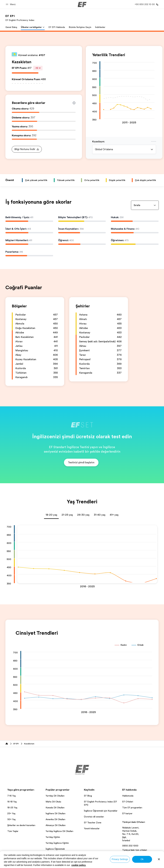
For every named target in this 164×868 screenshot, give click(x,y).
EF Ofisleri (128, 802)
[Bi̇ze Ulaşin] (146, 4)
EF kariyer (127, 813)
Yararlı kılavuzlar (92, 828)
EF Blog (88, 796)
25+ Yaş (11, 813)
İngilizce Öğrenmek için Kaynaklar (101, 811)
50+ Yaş (11, 819)
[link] (20, 18)
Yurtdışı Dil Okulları (55, 796)
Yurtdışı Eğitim (53, 837)
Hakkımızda (128, 796)
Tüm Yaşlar (13, 831)
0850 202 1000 (130, 846)
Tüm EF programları (132, 808)
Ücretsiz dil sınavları (94, 817)
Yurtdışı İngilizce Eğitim (57, 843)
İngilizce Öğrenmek (55, 849)
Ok (142, 859)
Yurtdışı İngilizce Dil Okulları (59, 831)
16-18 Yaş (12, 802)
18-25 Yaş (12, 808)
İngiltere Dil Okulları (56, 813)
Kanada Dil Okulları (55, 808)
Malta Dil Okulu (53, 802)
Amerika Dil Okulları (55, 819)
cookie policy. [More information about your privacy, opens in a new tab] (79, 865)
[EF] (82, 4)
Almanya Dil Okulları (56, 825)
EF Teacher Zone (93, 823)
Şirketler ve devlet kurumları (21, 825)
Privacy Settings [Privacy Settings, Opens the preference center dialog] (120, 859)
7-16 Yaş (11, 796)
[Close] (159, 859)
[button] (11, 4)
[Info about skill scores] (74, 103)
